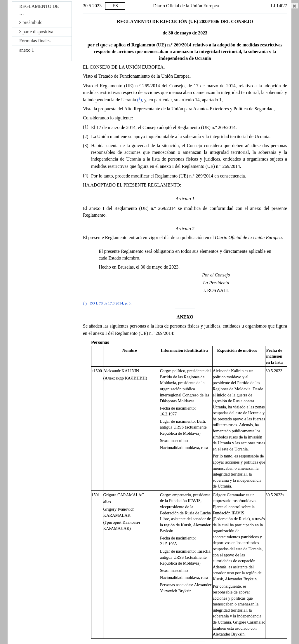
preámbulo (31, 22)
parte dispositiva (36, 32)
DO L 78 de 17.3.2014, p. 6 (110, 304)
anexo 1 (27, 50)
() (140, 100)
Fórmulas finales (35, 41)
